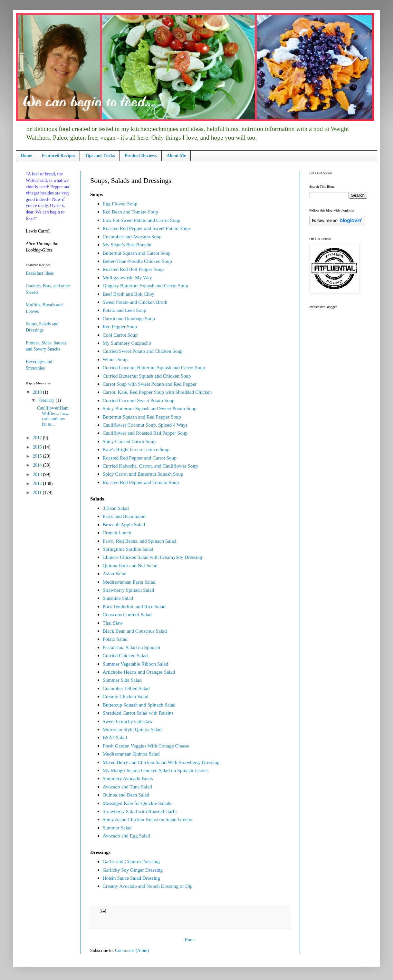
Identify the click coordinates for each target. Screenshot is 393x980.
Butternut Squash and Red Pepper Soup (142, 417)
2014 (38, 465)
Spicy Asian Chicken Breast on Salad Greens (147, 819)
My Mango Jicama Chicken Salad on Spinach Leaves (156, 770)
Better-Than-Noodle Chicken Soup (137, 261)
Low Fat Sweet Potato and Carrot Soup (142, 220)
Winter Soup (115, 359)
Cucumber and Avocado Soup (132, 237)
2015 (38, 456)
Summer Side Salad (122, 680)
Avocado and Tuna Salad (127, 787)
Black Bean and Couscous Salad (135, 631)
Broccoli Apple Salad (124, 525)
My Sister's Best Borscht (127, 245)
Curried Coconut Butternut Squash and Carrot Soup (154, 367)
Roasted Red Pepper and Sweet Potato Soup (146, 228)
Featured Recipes (59, 156)
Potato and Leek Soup (125, 310)
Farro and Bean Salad (124, 516)
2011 (38, 493)
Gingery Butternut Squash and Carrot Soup (145, 286)
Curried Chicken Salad (125, 655)
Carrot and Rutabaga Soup (129, 318)
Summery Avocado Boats (128, 778)
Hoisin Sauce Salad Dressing (131, 878)
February (47, 400)
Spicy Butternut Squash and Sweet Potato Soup (150, 408)
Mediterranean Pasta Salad (129, 582)
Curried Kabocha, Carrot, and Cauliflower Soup (150, 466)
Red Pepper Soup (120, 327)
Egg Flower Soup (120, 204)
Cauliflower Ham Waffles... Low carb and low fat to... (53, 416)
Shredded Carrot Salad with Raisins (138, 713)
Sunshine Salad (118, 598)
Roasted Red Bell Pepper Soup (133, 269)
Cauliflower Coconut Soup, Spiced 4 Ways (145, 425)
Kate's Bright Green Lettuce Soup (136, 449)
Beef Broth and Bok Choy (129, 294)
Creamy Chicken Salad (126, 696)
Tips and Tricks (100, 156)
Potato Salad (115, 639)
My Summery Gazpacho (127, 343)
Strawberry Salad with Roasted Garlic (140, 811)
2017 (38, 438)
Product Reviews (141, 156)
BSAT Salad (115, 737)
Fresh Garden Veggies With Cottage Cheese (146, 746)
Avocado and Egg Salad (126, 836)
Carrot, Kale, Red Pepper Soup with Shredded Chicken (157, 392)
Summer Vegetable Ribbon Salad (136, 664)
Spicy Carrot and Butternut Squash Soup (143, 474)
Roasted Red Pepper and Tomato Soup (141, 482)
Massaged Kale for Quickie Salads (137, 803)
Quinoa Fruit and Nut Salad (130, 565)
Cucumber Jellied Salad (126, 688)
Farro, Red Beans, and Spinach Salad (140, 541)
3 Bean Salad (116, 508)
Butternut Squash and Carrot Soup (137, 253)
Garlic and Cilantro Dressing (131, 861)
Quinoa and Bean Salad (126, 795)
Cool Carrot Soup (120, 335)
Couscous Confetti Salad (127, 614)
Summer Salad (117, 828)
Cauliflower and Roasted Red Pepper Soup (145, 433)
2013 (38, 475)
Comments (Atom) (132, 950)
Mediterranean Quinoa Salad (131, 754)
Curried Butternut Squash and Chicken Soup (147, 376)
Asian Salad (115, 574)
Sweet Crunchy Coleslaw (128, 721)
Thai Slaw (113, 623)
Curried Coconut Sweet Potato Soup (139, 400)
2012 (38, 484)
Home (26, 156)
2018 (38, 392)
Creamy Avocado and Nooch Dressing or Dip (148, 886)
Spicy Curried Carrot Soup (129, 441)
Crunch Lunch (117, 533)
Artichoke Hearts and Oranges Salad (139, 672)
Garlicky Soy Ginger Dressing (133, 870)
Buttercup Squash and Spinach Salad (139, 705)
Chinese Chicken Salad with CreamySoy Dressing (153, 557)
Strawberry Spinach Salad (129, 590)
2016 (38, 447)
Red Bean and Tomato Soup (130, 212)
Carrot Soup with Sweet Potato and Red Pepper (150, 384)
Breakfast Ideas (40, 273)
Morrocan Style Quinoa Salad (132, 729)
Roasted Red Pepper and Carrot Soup (140, 458)
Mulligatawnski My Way (127, 277)
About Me (176, 156)
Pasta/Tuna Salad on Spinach (132, 647)
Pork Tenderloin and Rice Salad (134, 606)
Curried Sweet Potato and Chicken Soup (143, 351)
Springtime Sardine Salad (128, 549)
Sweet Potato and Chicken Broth (135, 302)
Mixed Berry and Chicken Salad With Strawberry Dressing (161, 762)
